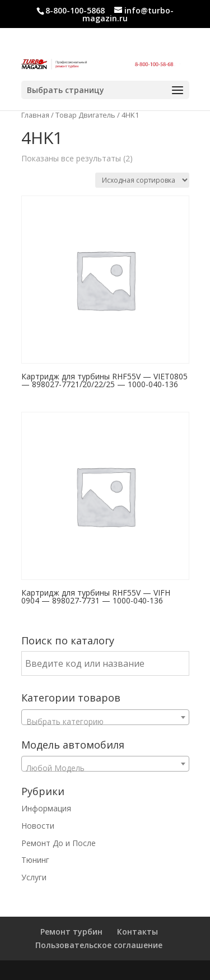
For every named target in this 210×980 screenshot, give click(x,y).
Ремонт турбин (71, 932)
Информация (46, 808)
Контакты (137, 932)
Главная (35, 115)
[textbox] (105, 722)
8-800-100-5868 (75, 10)
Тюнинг (35, 860)
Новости (38, 826)
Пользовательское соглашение (99, 945)
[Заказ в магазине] (142, 180)
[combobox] (105, 717)
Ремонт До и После (59, 843)
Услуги (34, 877)
